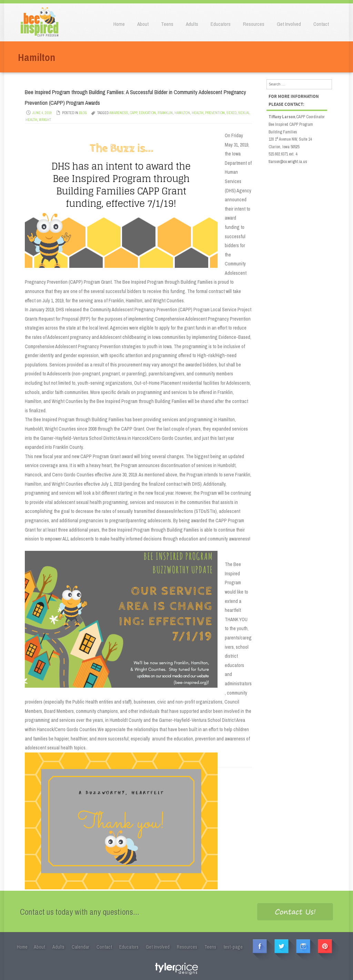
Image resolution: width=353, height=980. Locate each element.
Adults (192, 24)
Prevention (215, 113)
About (143, 24)
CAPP (134, 113)
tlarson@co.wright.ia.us (288, 162)
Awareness (119, 113)
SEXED (231, 113)
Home (119, 24)
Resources (254, 24)
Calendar (80, 947)
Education (147, 113)
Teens (167, 24)
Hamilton (182, 113)
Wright (45, 120)
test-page (233, 947)
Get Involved (289, 24)
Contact (321, 24)
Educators (221, 24)
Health (198, 113)
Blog (83, 113)
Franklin (165, 113)
